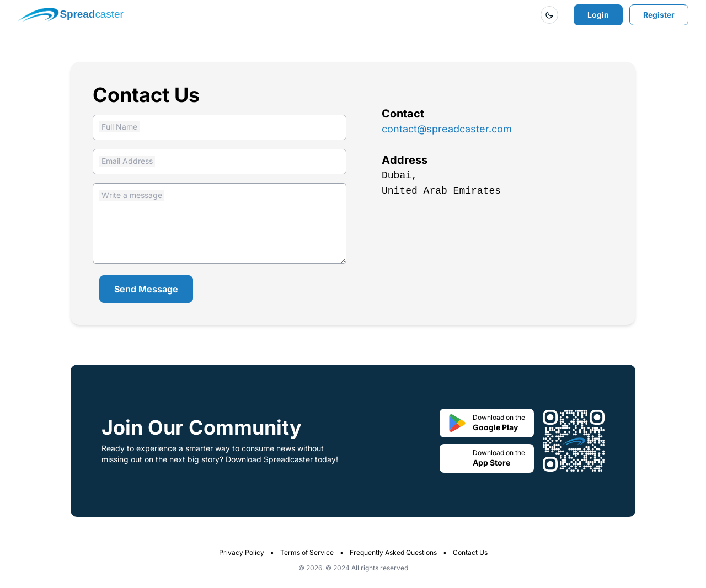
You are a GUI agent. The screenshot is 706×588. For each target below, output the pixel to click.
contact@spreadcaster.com (447, 129)
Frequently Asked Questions (393, 552)
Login (598, 15)
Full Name (119, 127)
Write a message (132, 195)
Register (659, 15)
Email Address (127, 161)
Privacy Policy (242, 552)
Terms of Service (307, 552)
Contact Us (470, 552)
